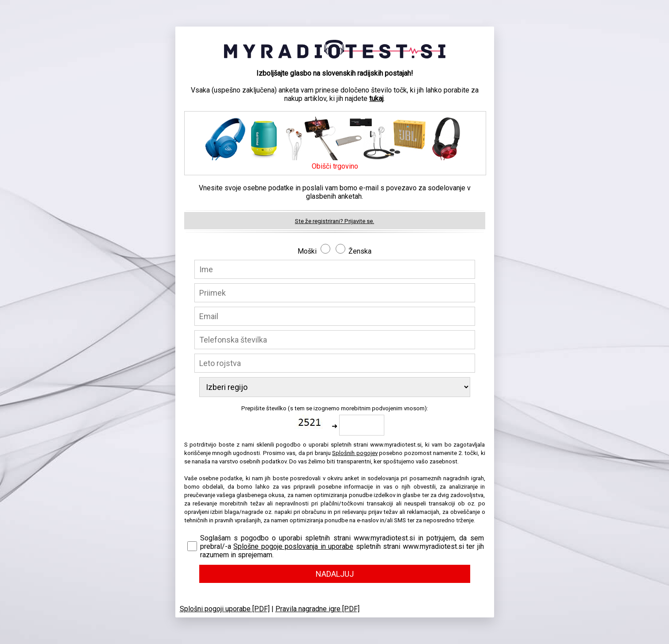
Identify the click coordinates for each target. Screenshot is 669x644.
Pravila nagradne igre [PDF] (317, 609)
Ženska (360, 251)
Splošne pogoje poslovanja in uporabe (293, 546)
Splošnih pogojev (355, 453)
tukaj (376, 98)
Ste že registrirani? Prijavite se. (334, 221)
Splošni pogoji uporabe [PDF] (225, 609)
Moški (307, 251)
